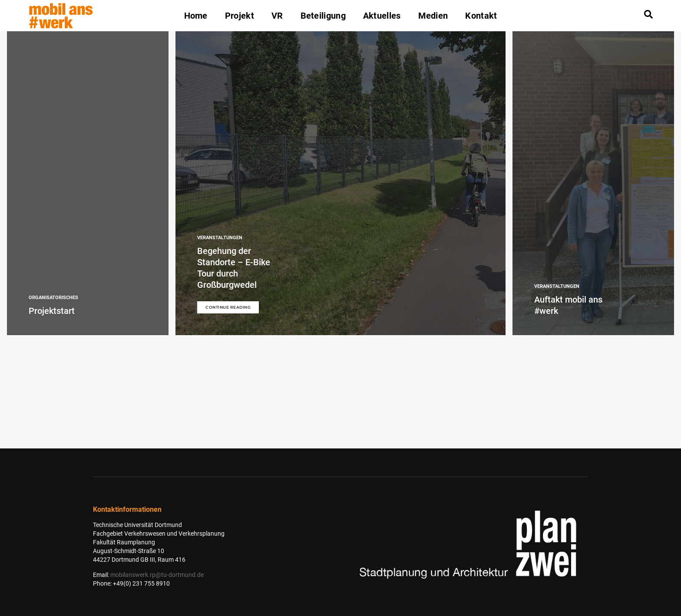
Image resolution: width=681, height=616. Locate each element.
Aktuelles (382, 16)
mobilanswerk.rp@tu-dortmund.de (157, 575)
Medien (433, 16)
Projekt (240, 16)
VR (277, 16)
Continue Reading (228, 307)
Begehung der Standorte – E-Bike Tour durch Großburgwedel (234, 268)
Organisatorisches (53, 298)
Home (196, 16)
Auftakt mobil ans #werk (568, 305)
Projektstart (52, 311)
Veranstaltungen (220, 238)
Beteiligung (323, 16)
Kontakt (481, 16)
